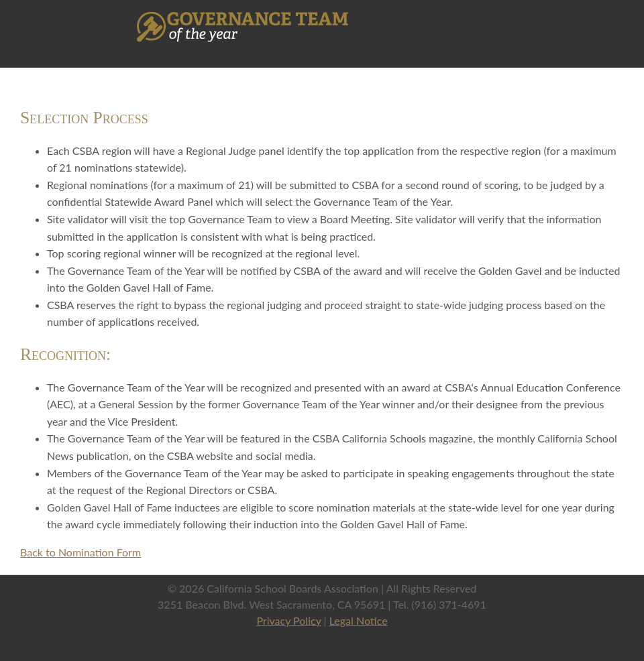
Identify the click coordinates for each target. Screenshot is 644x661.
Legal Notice (359, 620)
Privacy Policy (288, 620)
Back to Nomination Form (80, 552)
